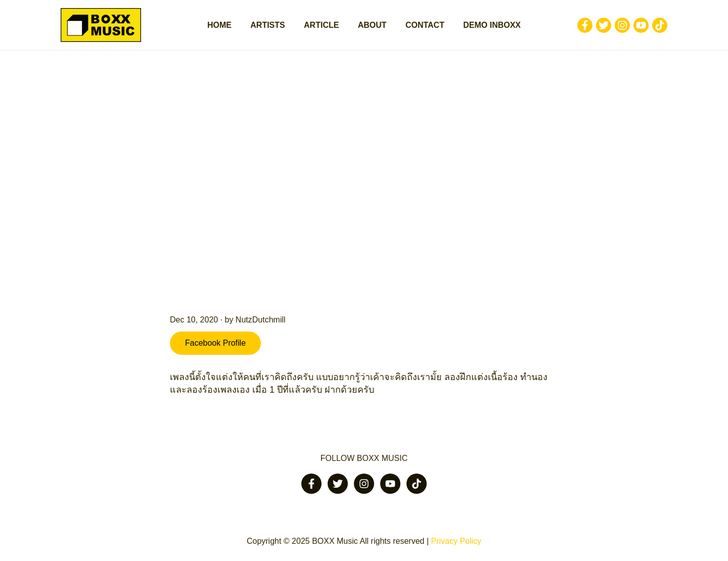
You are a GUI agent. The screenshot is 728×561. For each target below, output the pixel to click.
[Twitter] (604, 25)
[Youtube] (641, 25)
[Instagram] (622, 25)
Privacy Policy (456, 541)
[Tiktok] (660, 25)
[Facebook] (585, 25)
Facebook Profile (215, 343)
